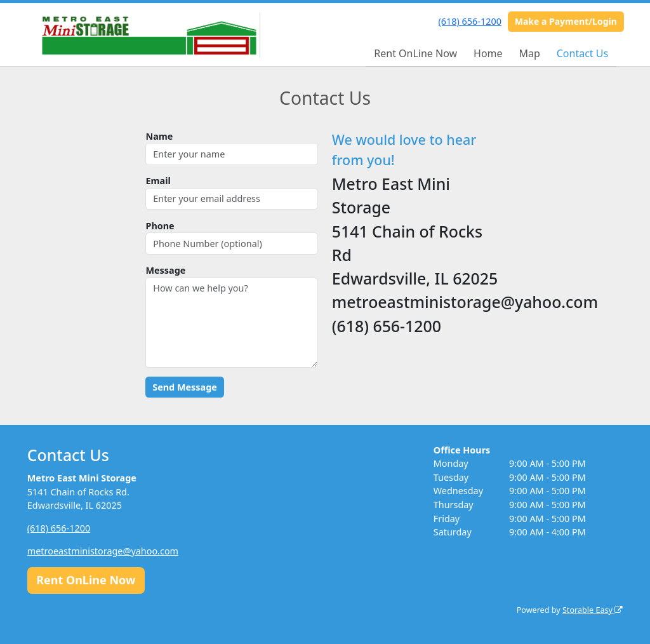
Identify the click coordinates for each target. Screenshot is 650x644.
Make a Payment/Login (566, 21)
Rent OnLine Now (415, 53)
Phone (160, 226)
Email (158, 181)
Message (165, 270)
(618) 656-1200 (470, 21)
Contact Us (582, 53)
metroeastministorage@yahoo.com (103, 551)
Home (488, 53)
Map (529, 53)
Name (159, 136)
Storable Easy (593, 610)
